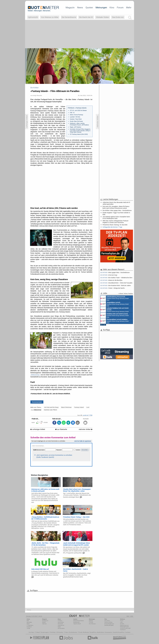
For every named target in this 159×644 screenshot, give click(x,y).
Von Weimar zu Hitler (50, 17)
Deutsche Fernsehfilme (119, 632)
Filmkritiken (53, 632)
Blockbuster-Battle (109, 625)
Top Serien (128, 632)
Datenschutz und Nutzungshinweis (124, 626)
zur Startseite (61, 429)
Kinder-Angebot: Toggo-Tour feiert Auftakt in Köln (116, 213)
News (80, 7)
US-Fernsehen (61, 628)
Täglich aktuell (77, 624)
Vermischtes (61, 622)
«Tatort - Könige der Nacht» (113, 288)
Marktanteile (76, 622)
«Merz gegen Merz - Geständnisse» (115, 272)
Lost (88, 407)
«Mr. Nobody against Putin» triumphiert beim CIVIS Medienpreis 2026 (116, 218)
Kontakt (122, 624)
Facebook (29, 627)
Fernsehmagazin (45, 632)
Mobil (28, 624)
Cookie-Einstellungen (125, 628)
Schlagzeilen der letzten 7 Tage (112, 227)
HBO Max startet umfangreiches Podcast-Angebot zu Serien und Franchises (116, 222)
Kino (112, 7)
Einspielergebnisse (109, 624)
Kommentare (37, 402)
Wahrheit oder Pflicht (50, 410)
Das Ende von (118, 17)
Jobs (121, 622)
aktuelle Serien (100, 632)
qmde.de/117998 (88, 415)
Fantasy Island (79, 407)
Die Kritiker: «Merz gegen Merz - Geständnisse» (117, 210)
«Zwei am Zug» (109, 275)
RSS (28, 621)
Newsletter (29, 622)
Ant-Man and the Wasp (51, 407)
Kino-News (107, 621)
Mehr (129, 7)
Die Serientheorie (69, 17)
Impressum (123, 630)
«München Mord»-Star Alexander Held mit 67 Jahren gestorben (116, 203)
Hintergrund (45, 621)
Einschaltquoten (73, 632)
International (61, 625)
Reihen (44, 622)
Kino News (31, 632)
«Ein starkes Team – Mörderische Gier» (116, 278)
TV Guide (80, 632)
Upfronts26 (33, 17)
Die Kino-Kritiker (108, 622)
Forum (120, 7)
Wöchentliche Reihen (79, 621)
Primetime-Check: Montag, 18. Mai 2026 (115, 225)
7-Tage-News (30, 625)
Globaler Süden (103, 17)
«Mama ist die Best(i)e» (111, 280)
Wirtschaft (60, 624)
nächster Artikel (86, 429)
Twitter (28, 628)
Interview (44, 624)
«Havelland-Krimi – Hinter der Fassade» (116, 283)
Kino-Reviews (92, 624)
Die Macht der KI (86, 17)
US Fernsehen (60, 632)
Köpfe (59, 627)
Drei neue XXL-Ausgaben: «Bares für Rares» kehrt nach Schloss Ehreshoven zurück (116, 207)
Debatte (91, 621)
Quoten (89, 7)
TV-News (60, 621)
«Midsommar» (35, 375)
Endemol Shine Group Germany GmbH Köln (115, 298)
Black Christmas (66, 407)
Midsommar (36, 410)
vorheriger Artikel (38, 429)
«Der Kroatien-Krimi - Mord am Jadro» (116, 285)
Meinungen (101, 7)
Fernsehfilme (93, 632)
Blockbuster (86, 632)
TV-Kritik (91, 622)
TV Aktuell (37, 632)
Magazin (70, 7)
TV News (66, 632)
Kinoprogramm (108, 632)
